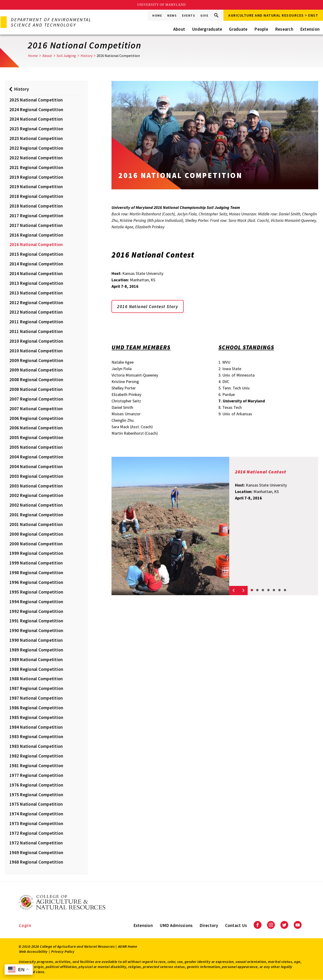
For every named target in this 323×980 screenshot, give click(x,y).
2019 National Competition (36, 187)
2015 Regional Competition (36, 254)
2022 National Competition (36, 158)
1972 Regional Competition (36, 833)
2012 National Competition (36, 312)
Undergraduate (207, 29)
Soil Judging (66, 56)
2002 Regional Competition (36, 495)
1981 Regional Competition (36, 766)
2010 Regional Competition (36, 341)
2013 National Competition (36, 293)
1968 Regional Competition (36, 862)
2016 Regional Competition (36, 235)
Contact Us (236, 925)
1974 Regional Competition (36, 814)
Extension (310, 29)
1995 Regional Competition (36, 592)
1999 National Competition (36, 563)
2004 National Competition (36, 466)
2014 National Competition (36, 273)
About (179, 29)
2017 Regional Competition (36, 216)
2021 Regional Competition (36, 167)
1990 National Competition (36, 640)
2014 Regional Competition (36, 264)
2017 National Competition (36, 225)
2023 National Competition (36, 138)
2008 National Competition (36, 389)
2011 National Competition (36, 331)
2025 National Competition (36, 100)
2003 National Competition (36, 486)
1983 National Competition (36, 746)
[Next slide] (243, 591)
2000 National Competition (36, 544)
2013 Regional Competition (36, 283)
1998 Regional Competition (36, 573)
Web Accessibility (33, 951)
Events (189, 15)
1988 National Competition (36, 679)
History (87, 56)
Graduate (238, 29)
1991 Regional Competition (36, 621)
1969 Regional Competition (36, 852)
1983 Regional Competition (36, 736)
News (172, 15)
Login (25, 925)
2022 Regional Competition (36, 148)
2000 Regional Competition (36, 534)
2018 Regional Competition (36, 196)
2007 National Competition (36, 409)
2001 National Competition (36, 524)
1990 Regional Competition (36, 630)
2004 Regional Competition (36, 457)
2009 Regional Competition (36, 360)
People (261, 29)
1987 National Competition (36, 698)
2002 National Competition (36, 505)
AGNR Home (128, 946)
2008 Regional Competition (36, 380)
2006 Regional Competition (36, 418)
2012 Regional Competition (36, 303)
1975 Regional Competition (36, 795)
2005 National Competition (36, 447)
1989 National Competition (36, 659)
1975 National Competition (36, 804)
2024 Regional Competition (36, 110)
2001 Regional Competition (36, 515)
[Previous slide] (234, 591)
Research (284, 29)
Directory (209, 925)
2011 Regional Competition (36, 322)
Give (204, 15)
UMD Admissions (176, 925)
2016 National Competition (36, 244)
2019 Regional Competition (36, 177)
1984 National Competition (36, 727)
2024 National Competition (36, 119)
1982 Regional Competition (36, 756)
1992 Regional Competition (36, 611)
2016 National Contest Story (148, 307)
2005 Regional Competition (36, 437)
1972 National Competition (36, 843)
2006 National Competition (36, 428)
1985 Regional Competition (36, 717)
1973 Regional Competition (36, 823)
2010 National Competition (36, 351)
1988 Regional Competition (36, 669)
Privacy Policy (63, 951)
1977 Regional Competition (36, 775)
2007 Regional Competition (36, 399)
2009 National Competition (36, 370)
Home (157, 15)
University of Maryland (162, 5)
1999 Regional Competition (36, 553)
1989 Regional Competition (36, 650)
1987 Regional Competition (36, 688)
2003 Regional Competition (36, 476)
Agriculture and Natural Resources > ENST (273, 15)
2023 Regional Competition (36, 129)
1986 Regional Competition (36, 708)
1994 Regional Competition (36, 602)
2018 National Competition (36, 206)
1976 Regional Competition (36, 785)
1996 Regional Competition (36, 582)
